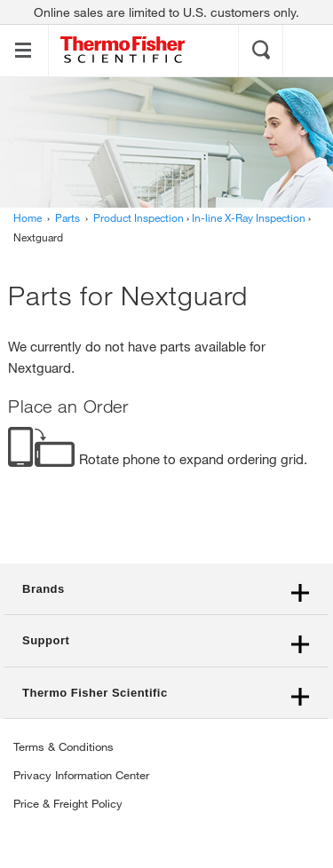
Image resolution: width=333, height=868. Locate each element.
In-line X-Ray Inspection (249, 217)
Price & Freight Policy (68, 803)
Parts (67, 217)
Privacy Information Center (81, 775)
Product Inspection (139, 217)
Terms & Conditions (63, 746)
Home (28, 217)
